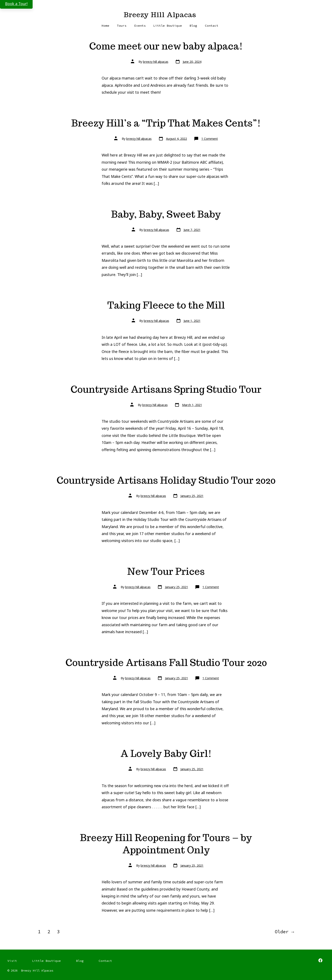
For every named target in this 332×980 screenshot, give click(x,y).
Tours (122, 26)
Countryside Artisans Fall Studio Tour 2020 (166, 662)
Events (140, 26)
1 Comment (210, 139)
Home (105, 26)
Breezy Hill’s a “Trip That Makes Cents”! (166, 123)
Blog (193, 26)
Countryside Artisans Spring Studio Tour (166, 389)
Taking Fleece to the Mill (166, 305)
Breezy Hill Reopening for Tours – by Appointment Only (166, 844)
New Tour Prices (166, 571)
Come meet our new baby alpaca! (166, 46)
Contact (212, 26)
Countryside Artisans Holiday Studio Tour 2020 (166, 480)
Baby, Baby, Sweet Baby (166, 214)
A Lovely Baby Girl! (166, 753)
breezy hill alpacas (156, 62)
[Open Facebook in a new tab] (320, 960)
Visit (12, 961)
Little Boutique (168, 26)
